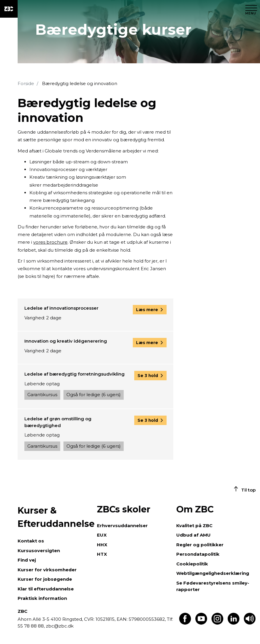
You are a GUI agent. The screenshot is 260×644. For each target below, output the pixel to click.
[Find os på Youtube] (201, 623)
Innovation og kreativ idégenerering (66, 341)
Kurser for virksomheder (47, 570)
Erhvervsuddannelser (122, 526)
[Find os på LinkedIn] (234, 623)
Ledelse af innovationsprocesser (61, 308)
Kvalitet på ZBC (194, 526)
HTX (102, 554)
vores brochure (50, 242)
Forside (26, 83)
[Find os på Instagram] (217, 623)
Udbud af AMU (193, 535)
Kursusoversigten (39, 551)
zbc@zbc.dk (60, 626)
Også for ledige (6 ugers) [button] (94, 395)
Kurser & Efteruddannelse (54, 517)
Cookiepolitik (192, 564)
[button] (150, 310)
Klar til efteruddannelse (46, 589)
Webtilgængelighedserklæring (213, 573)
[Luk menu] (251, 9)
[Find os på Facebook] (185, 623)
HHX (102, 545)
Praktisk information (42, 598)
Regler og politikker (200, 545)
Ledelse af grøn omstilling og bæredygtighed (58, 422)
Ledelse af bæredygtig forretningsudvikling (74, 374)
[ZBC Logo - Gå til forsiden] (9, 9)
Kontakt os (31, 541)
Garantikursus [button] (42, 395)
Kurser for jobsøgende (45, 579)
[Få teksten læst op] (250, 623)
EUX (102, 535)
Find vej (27, 560)
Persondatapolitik (198, 554)
